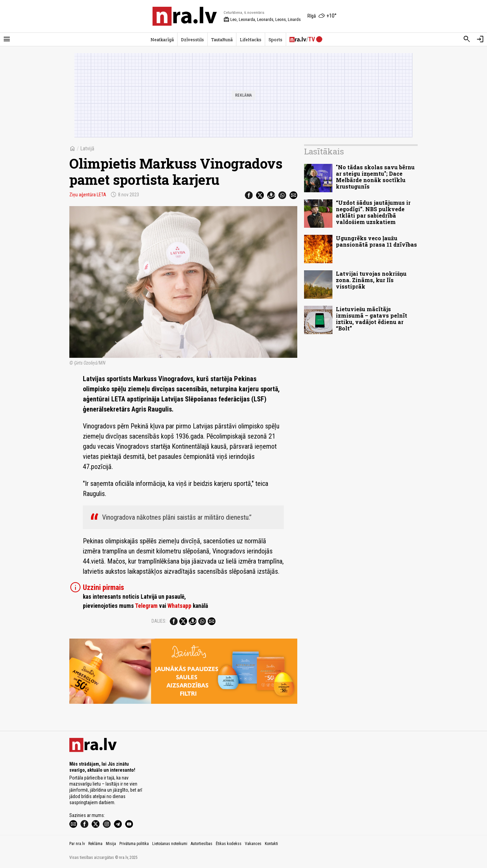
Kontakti (271, 844)
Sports (275, 40)
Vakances (253, 844)
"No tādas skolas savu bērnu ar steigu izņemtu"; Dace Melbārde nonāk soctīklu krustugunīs (375, 177)
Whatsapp (179, 606)
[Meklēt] (467, 39)
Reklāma (95, 844)
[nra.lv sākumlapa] (185, 16)
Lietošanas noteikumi (170, 844)
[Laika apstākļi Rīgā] (322, 16)
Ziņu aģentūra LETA (88, 195)
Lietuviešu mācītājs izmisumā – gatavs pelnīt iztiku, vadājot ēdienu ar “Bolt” (372, 319)
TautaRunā (222, 40)
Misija (111, 844)
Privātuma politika (134, 844)
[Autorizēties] (480, 39)
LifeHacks (251, 40)
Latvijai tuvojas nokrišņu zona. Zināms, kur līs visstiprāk (371, 280)
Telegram (146, 606)
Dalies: (159, 621)
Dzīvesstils (192, 40)
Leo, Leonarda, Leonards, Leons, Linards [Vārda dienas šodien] (262, 20)
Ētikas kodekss (229, 844)
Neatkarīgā (162, 40)
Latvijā (87, 148)
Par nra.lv (77, 844)
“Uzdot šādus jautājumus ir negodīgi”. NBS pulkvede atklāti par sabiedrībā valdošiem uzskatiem (373, 212)
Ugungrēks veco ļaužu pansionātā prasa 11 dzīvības (376, 241)
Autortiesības (202, 844)
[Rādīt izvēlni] (7, 39)
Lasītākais (324, 151)
